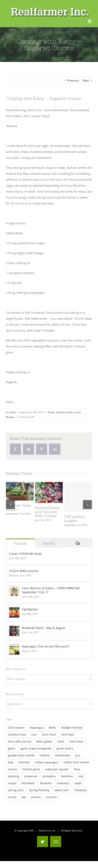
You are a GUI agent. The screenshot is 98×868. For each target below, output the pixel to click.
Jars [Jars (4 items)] (78, 755)
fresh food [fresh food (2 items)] (76, 742)
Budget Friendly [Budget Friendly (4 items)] (72, 728)
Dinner (51, 412)
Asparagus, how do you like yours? (46, 646)
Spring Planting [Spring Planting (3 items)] (39, 790)
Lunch (78, 412)
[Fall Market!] (14, 610)
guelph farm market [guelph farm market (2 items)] (21, 755)
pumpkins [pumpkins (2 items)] (49, 776)
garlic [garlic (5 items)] (12, 748)
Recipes (10, 417)
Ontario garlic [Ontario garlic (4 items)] (31, 769)
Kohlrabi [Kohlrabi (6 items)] (24, 762)
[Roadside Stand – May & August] (14, 629)
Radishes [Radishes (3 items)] (67, 776)
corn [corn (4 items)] (34, 735)
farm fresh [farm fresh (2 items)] (49, 735)
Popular (20, 543)
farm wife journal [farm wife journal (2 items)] (20, 742)
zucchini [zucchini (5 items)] (51, 797)
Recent (49, 543)
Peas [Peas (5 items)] (77, 769)
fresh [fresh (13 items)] (61, 742)
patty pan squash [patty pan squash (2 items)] (57, 769)
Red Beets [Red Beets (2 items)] (28, 783)
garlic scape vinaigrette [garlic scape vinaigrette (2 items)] (36, 748)
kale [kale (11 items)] (11, 762)
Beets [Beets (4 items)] (53, 728)
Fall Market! (30, 609)
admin (13, 412)
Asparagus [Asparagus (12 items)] (37, 728)
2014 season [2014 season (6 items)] (16, 728)
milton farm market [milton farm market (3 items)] (76, 762)
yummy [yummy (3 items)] (36, 797)
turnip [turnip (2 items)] (12, 797)
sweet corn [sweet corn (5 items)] (62, 790)
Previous (73, 80)
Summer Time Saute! (18, 507)
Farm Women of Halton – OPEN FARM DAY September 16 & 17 (51, 590)
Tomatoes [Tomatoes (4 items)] (80, 790)
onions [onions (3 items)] (13, 769)
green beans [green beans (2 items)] (65, 748)
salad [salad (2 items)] (78, 783)
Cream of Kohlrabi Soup (25, 554)
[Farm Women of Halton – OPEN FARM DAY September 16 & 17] (14, 589)
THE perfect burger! (74, 519)
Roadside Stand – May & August (43, 628)
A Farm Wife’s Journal (24, 571)
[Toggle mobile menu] (90, 21)
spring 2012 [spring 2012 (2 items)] (16, 790)
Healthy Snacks (65, 412)
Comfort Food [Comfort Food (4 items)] (17, 735)
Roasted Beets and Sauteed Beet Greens (47, 512)
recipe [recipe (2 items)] (12, 783)
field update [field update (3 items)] (44, 742)
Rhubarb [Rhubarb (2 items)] (46, 783)
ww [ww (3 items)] (24, 797)
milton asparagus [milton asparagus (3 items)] (47, 762)
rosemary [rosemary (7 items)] (63, 783)
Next (86, 80)
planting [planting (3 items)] (14, 776)
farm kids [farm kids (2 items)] (68, 735)
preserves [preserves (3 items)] (31, 776)
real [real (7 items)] (81, 776)
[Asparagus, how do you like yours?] (14, 647)
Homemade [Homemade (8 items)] (62, 755)
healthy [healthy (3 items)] (45, 755)
